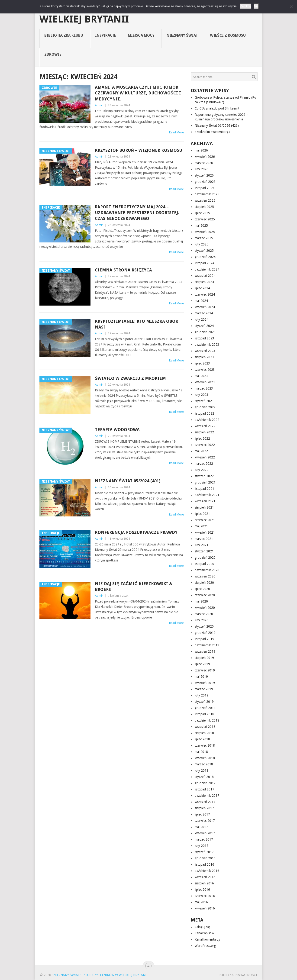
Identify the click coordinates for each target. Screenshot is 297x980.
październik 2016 (207, 871)
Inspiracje (105, 35)
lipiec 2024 (202, 288)
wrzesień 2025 (205, 200)
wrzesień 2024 (205, 276)
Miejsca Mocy (141, 35)
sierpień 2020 (204, 583)
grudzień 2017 (205, 783)
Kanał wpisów (204, 933)
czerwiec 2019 (205, 670)
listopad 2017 (204, 789)
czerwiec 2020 (205, 595)
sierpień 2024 (204, 282)
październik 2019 (207, 645)
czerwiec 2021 (205, 520)
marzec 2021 (204, 539)
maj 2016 (201, 902)
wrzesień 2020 (205, 576)
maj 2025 (201, 226)
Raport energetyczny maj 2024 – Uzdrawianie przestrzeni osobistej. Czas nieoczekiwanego (137, 213)
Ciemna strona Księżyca (123, 270)
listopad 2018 (204, 714)
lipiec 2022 (202, 438)
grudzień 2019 (205, 633)
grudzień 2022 (205, 407)
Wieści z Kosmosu (228, 35)
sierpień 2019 (204, 658)
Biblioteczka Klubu (64, 35)
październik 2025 (207, 194)
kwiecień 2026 (205, 157)
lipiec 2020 (202, 589)
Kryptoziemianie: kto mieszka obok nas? (137, 324)
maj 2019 (201, 677)
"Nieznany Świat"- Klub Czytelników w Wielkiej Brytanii (142, 14)
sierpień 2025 (204, 207)
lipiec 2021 (202, 514)
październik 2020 (207, 570)
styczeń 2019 (204, 702)
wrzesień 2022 (205, 426)
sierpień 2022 (204, 432)
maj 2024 (201, 301)
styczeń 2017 (204, 852)
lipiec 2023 (202, 363)
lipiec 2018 (202, 739)
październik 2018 (207, 720)
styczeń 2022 (204, 476)
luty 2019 (202, 695)
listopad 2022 (204, 413)
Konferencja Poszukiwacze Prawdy (136, 532)
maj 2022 (201, 451)
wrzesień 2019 (205, 651)
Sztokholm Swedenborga (212, 132)
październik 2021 (207, 495)
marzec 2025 (204, 238)
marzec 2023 (204, 388)
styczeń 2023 (204, 401)
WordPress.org (205, 946)
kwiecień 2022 (205, 457)
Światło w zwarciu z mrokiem (130, 378)
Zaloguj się (202, 927)
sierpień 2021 (204, 507)
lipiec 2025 (202, 213)
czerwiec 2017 (205, 821)
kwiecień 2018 (205, 758)
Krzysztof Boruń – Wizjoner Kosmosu (139, 150)
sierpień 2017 (204, 808)
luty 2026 (202, 169)
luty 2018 (202, 770)
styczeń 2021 (204, 551)
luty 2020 (202, 620)
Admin (99, 105)
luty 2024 (202, 319)
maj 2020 (201, 601)
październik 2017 (207, 796)
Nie (256, 6)
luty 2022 (202, 470)
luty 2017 (202, 846)
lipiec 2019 (202, 664)
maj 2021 (201, 526)
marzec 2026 (204, 163)
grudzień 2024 (205, 257)
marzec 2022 (204, 464)
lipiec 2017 (202, 814)
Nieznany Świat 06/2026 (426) (217, 126)
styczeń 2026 (204, 175)
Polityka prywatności (238, 975)
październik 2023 (207, 345)
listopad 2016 (204, 864)
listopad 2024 (204, 263)
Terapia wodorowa (117, 430)
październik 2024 (207, 269)
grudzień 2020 (205, 558)
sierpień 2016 (204, 883)
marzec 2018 (204, 764)
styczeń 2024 (204, 326)
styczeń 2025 (204, 251)
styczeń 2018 (204, 777)
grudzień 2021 (205, 482)
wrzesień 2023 (205, 351)
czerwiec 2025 (205, 219)
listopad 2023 (204, 338)
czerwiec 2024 (205, 294)
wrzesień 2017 (205, 802)
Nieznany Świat (182, 35)
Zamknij (245, 6)
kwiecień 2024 (205, 307)
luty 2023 (202, 395)
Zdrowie (53, 54)
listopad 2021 (204, 489)
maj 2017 (201, 827)
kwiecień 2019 (205, 683)
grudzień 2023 (205, 332)
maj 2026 (201, 150)
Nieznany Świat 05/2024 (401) (128, 481)
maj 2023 (201, 376)
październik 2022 (207, 420)
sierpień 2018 (204, 733)
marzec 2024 (204, 313)
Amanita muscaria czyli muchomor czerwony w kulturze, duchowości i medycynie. (138, 93)
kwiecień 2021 (205, 532)
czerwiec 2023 (205, 370)
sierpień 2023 (204, 357)
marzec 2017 (204, 839)
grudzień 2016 (205, 858)
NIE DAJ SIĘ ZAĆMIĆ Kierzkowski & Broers (134, 587)
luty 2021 (202, 545)
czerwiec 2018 (205, 745)
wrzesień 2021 (205, 501)
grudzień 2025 (205, 182)
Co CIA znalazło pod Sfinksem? (217, 108)
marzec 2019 (204, 689)
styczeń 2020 (204, 626)
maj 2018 (201, 752)
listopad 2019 (204, 639)
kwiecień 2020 (205, 608)
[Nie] (291, 7)
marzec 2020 (204, 614)
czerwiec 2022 (205, 445)
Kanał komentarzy (207, 939)
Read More (176, 132)
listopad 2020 (204, 564)
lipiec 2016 (202, 890)
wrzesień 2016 (205, 877)
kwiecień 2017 (205, 833)
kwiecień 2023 (205, 382)
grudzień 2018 (205, 708)
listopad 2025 (204, 188)
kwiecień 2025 (205, 232)
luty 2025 (202, 244)
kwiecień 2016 (205, 908)
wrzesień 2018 (205, 727)
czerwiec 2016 (205, 896)
